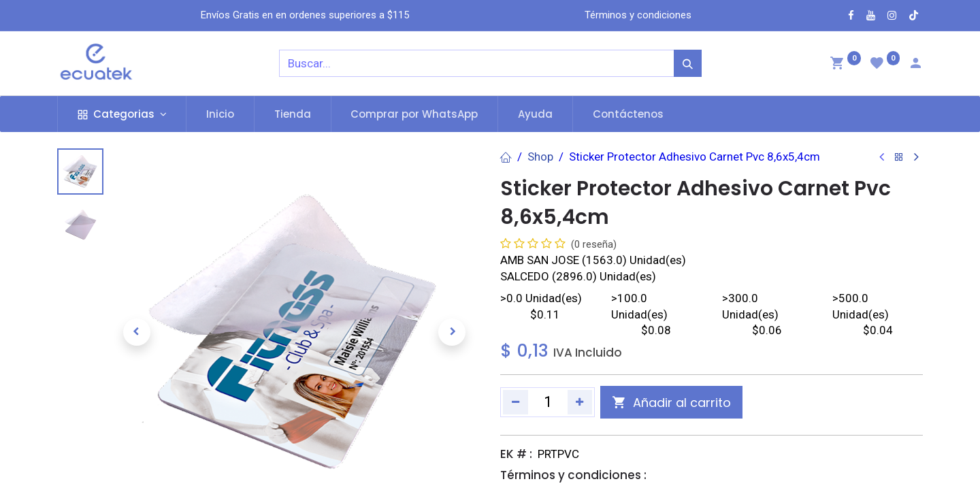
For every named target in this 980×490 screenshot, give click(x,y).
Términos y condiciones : (573, 475)
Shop (540, 157)
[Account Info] (915, 65)
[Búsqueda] (688, 63)
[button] (137, 332)
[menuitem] (220, 114)
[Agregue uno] (580, 402)
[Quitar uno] (516, 402)
